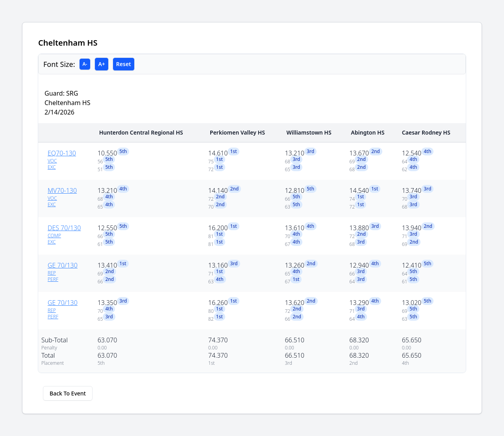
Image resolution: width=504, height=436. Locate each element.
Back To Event (68, 393)
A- (85, 64)
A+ (101, 64)
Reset (124, 64)
